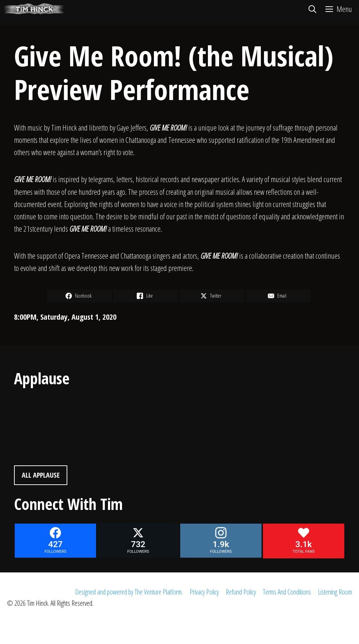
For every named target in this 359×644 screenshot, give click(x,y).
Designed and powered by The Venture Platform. (129, 592)
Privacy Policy (204, 592)
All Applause (41, 475)
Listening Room (335, 592)
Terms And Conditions (287, 592)
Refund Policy (241, 592)
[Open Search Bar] (312, 9)
